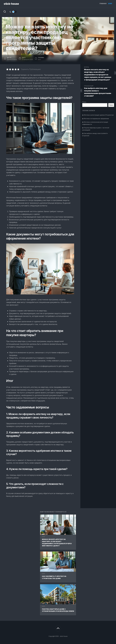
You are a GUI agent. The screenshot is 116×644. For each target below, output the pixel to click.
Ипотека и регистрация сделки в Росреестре (99, 115)
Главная (103, 4)
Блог (110, 4)
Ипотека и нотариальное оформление (96, 119)
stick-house (11, 4)
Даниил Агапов (12, 59)
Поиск (84, 102)
